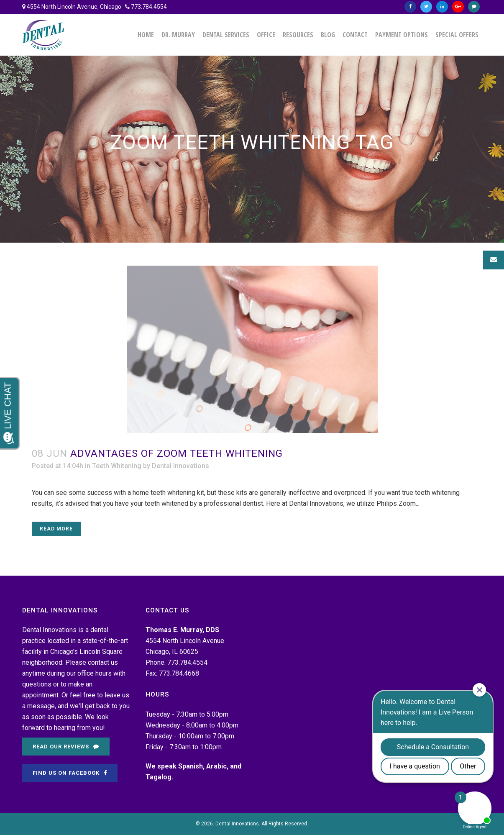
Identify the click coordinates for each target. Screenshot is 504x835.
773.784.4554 (149, 7)
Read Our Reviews (66, 747)
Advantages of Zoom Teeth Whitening (177, 453)
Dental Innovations (180, 466)
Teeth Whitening (117, 466)
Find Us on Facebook (70, 773)
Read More (56, 529)
